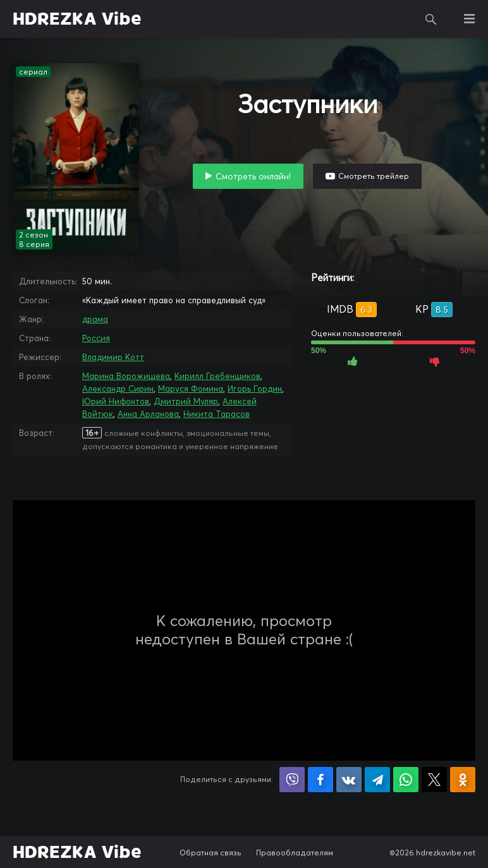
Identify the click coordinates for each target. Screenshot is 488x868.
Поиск (431, 19)
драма (95, 319)
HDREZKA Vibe (77, 19)
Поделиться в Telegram (377, 780)
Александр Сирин (118, 389)
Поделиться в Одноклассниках (463, 780)
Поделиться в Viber (292, 780)
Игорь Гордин (255, 389)
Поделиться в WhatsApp (406, 780)
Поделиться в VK (349, 780)
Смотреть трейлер (374, 176)
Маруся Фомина (191, 389)
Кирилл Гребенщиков (217, 376)
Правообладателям (295, 853)
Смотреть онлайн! (253, 176)
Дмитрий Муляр (186, 401)
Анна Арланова (148, 414)
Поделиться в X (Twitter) (434, 780)
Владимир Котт (113, 357)
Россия (96, 338)
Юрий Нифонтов (116, 401)
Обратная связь (210, 853)
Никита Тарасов (217, 414)
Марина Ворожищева (126, 376)
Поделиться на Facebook (320, 780)
